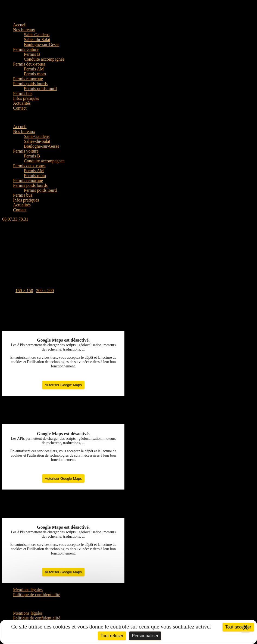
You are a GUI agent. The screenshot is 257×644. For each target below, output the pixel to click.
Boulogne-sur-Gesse (42, 44)
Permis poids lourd (40, 89)
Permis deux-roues (29, 64)
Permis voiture (26, 49)
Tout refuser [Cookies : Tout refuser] (112, 636)
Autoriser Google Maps (63, 385)
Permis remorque (28, 79)
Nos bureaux (24, 30)
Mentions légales (28, 590)
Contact (20, 108)
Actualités (22, 103)
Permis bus (23, 93)
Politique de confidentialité (37, 595)
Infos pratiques (26, 98)
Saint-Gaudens (37, 35)
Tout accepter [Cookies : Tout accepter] (238, 627)
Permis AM (34, 69)
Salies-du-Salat (37, 40)
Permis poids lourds (30, 84)
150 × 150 (24, 291)
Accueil (20, 25)
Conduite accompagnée (44, 59)
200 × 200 (45, 291)
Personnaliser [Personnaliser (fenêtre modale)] (145, 636)
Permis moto (35, 74)
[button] (128, 117)
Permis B (32, 54)
